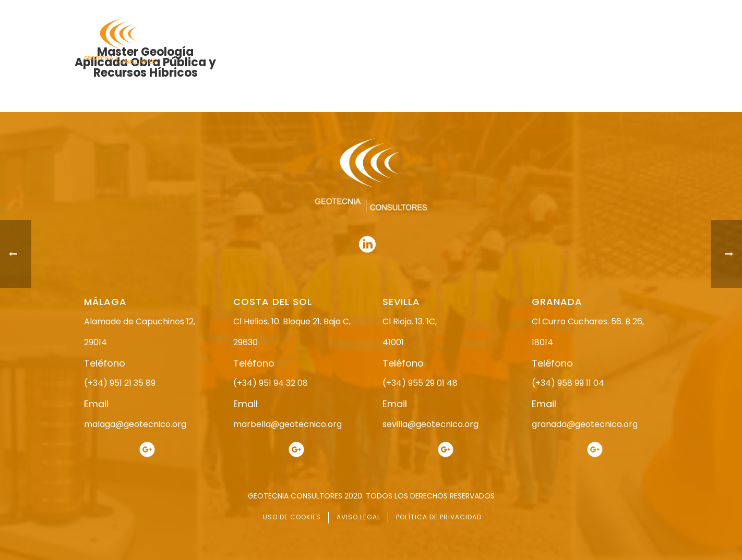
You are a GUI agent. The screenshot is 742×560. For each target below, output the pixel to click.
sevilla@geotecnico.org (430, 424)
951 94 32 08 (635, 9)
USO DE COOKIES (292, 517)
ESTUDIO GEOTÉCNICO (444, 42)
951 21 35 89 (548, 9)
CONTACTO (639, 42)
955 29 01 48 (380, 9)
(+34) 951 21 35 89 (120, 383)
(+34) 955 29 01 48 (420, 383)
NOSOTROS (367, 42)
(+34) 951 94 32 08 (271, 383)
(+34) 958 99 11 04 (568, 383)
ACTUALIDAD (578, 42)
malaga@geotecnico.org (135, 424)
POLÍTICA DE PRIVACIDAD (439, 517)
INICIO (317, 42)
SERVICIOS (519, 42)
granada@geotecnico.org (585, 424)
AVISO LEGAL (358, 517)
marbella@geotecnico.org (288, 424)
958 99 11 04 (467, 9)
